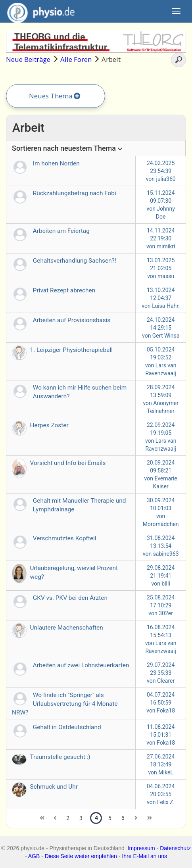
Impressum (141, 848)
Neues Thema (55, 96)
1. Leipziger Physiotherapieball (71, 350)
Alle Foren (76, 59)
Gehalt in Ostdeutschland (67, 727)
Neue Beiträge (28, 59)
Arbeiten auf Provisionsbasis (72, 320)
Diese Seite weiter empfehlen (81, 856)
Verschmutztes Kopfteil (65, 538)
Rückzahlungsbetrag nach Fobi (75, 193)
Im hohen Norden (56, 163)
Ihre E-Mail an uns (144, 856)
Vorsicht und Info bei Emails (68, 463)
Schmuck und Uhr (54, 787)
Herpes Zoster (49, 425)
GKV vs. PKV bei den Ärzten (70, 598)
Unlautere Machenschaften (67, 628)
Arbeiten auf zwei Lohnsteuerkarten (81, 665)
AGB (34, 856)
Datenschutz (175, 848)
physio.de (38, 12)
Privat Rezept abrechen (64, 290)
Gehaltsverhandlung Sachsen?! (75, 261)
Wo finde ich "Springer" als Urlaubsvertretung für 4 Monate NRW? (65, 704)
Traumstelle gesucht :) (60, 757)
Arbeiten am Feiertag (61, 231)
